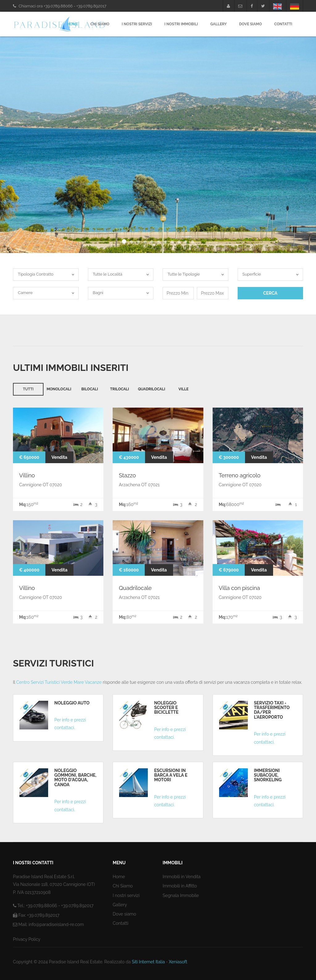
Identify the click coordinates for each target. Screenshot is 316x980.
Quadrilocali (152, 389)
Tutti (28, 389)
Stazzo (127, 475)
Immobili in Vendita (182, 877)
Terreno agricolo (240, 475)
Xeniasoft (178, 962)
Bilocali (89, 389)
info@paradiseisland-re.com (56, 924)
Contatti (283, 24)
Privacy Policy (27, 939)
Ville (183, 389)
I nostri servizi (137, 24)
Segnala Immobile (181, 895)
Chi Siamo (100, 24)
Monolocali (59, 389)
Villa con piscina (239, 588)
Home (73, 24)
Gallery (218, 24)
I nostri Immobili (181, 24)
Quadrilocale (135, 588)
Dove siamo (124, 914)
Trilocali (120, 389)
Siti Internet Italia (148, 962)
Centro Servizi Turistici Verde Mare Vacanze (59, 682)
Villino (27, 475)
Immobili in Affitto (180, 886)
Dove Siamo (251, 24)
